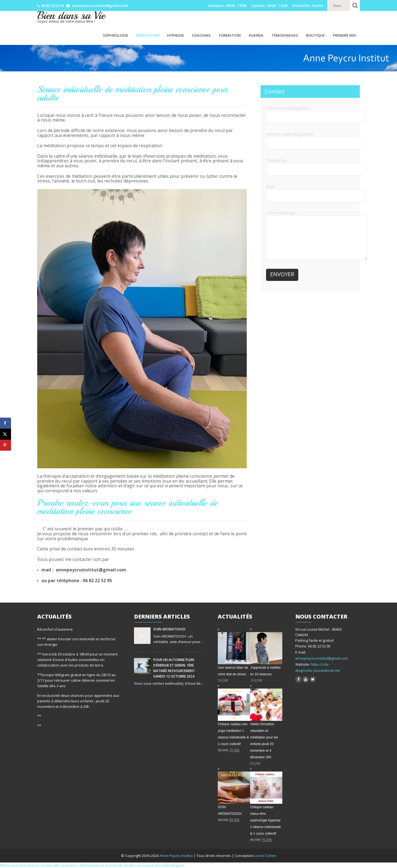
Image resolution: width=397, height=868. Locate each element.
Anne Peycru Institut (176, 856)
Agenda (256, 35)
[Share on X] (6, 434)
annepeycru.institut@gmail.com (321, 658)
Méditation (148, 35)
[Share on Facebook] (6, 423)
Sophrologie (116, 35)
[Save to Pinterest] (6, 445)
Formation (230, 35)
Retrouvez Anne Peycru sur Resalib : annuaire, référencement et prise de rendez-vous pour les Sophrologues (92, 865)
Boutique (315, 35)
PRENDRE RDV (344, 35)
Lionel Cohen (265, 856)
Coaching (201, 35)
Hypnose (175, 35)
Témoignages (285, 35)
